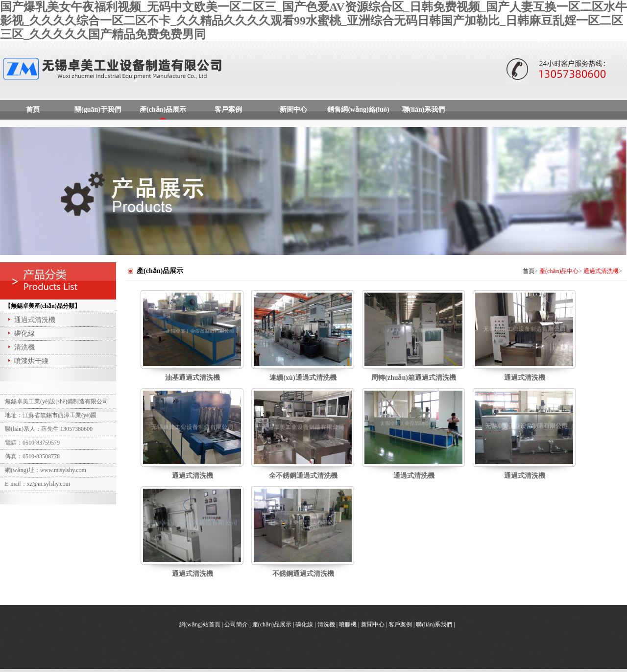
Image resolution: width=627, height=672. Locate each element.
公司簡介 (236, 624)
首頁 (33, 110)
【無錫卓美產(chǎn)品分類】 (43, 306)
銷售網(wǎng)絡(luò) (358, 110)
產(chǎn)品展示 (163, 110)
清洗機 (21, 347)
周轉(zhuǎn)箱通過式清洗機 (414, 378)
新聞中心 (293, 110)
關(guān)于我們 (98, 110)
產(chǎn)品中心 (559, 271)
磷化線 (21, 334)
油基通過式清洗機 (193, 378)
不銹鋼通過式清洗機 (303, 574)
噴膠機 (348, 624)
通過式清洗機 (31, 320)
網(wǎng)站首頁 (200, 624)
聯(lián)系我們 (424, 110)
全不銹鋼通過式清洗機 (303, 476)
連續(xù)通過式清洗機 (303, 378)
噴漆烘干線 (27, 361)
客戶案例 (228, 110)
